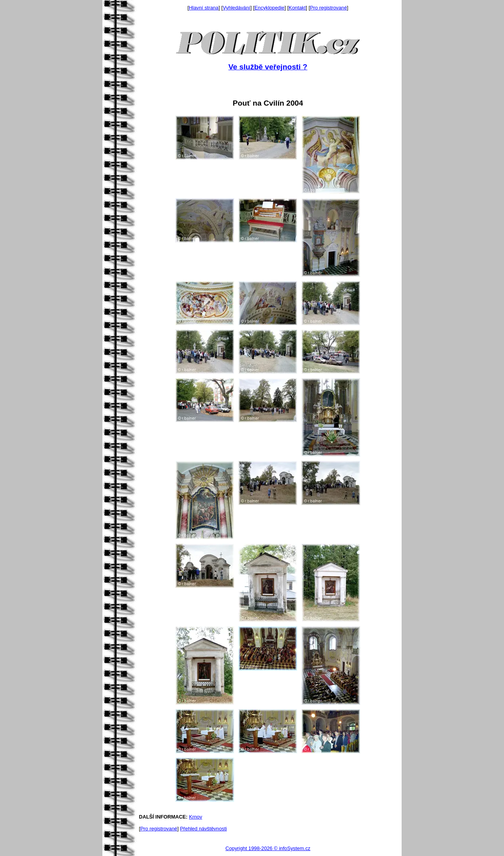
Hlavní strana (204, 8)
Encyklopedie (269, 8)
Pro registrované (328, 8)
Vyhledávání (237, 8)
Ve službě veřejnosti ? (268, 67)
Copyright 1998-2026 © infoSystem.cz (268, 848)
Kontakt (297, 8)
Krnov (195, 817)
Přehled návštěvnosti (203, 829)
